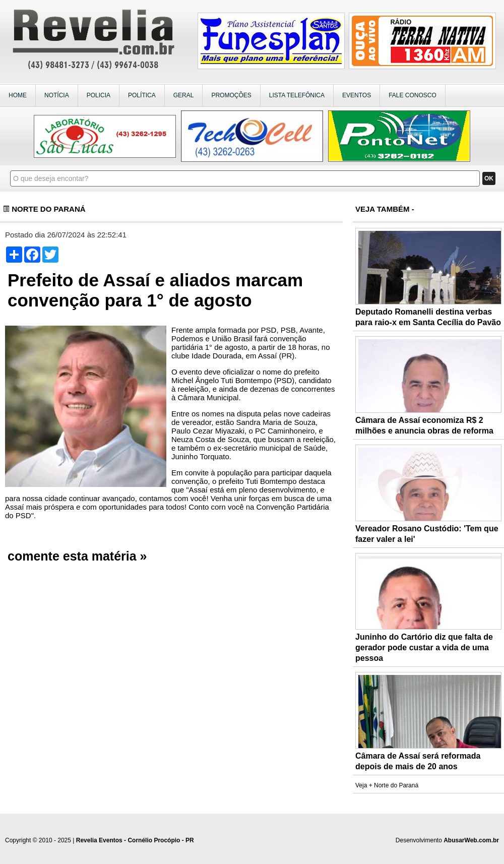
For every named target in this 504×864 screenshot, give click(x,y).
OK (489, 178)
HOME (18, 95)
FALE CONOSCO (413, 95)
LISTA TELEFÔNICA (297, 95)
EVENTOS (357, 95)
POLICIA (99, 95)
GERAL (184, 95)
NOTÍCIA (57, 95)
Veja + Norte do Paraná (387, 785)
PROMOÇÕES (231, 95)
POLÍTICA (142, 95)
